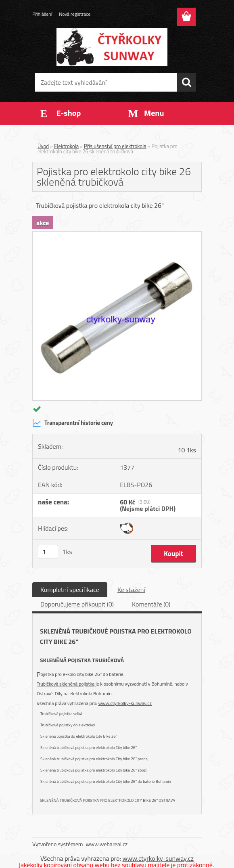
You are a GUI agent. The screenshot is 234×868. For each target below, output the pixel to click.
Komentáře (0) (151, 604)
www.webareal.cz (107, 844)
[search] (186, 82)
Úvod (43, 146)
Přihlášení (42, 14)
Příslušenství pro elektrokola (115, 146)
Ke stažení (131, 590)
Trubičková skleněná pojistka (66, 684)
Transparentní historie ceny (73, 423)
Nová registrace (75, 14)
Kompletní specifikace (70, 590)
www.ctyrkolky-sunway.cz (125, 703)
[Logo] (112, 47)
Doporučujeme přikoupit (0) (77, 604)
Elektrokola (66, 146)
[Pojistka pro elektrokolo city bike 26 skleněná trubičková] (117, 235)
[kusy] (48, 552)
